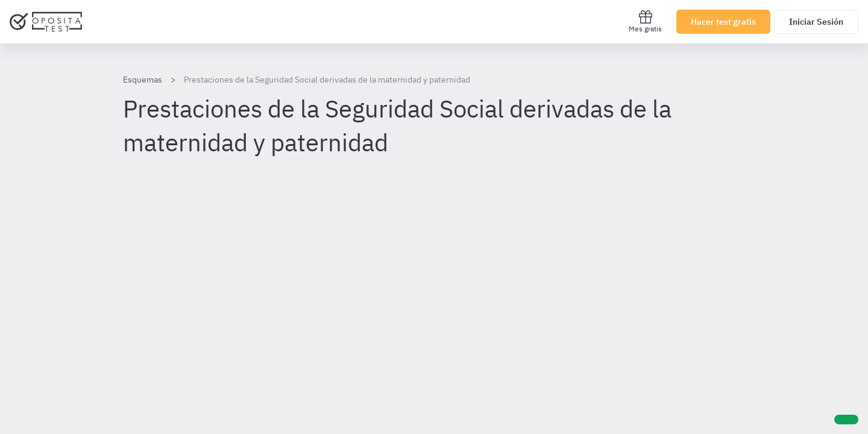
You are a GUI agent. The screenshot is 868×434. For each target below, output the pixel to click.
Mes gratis (645, 21)
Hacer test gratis (723, 22)
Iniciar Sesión (816, 22)
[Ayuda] (846, 420)
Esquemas (143, 80)
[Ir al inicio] (46, 22)
